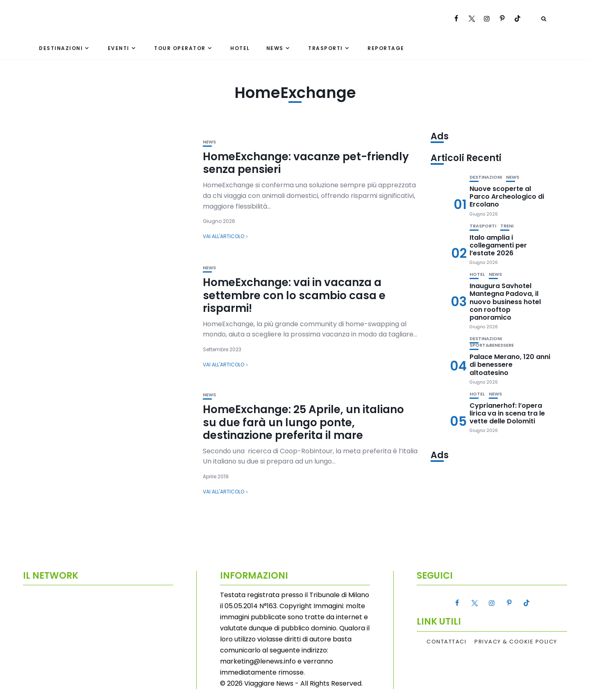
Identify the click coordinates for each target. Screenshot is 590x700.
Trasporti (326, 48)
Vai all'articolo (224, 236)
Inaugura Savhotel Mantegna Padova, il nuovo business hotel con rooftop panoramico (505, 302)
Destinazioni (61, 48)
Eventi (119, 48)
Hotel (240, 48)
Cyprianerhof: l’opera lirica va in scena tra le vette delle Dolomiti (507, 413)
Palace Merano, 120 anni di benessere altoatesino (510, 365)
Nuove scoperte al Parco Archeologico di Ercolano (507, 197)
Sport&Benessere (492, 345)
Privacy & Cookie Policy (516, 642)
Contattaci (446, 642)
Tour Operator (180, 48)
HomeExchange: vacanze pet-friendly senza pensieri (306, 163)
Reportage (386, 48)
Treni (507, 226)
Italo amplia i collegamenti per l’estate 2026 (498, 245)
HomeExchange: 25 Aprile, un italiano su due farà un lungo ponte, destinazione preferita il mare (303, 422)
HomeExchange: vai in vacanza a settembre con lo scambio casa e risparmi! (294, 295)
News (275, 48)
